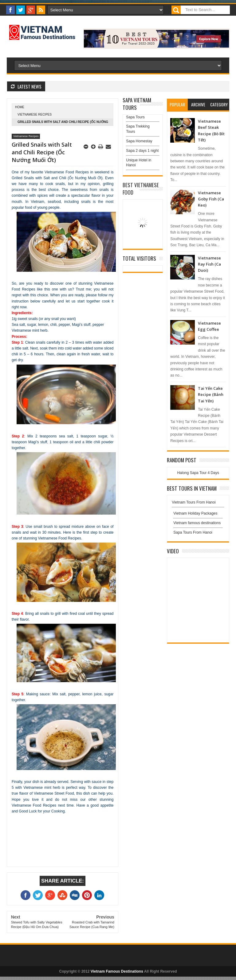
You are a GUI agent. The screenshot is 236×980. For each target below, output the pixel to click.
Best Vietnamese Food (141, 189)
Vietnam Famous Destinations (117, 971)
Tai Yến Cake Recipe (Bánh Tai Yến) (211, 395)
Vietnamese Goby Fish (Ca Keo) (211, 199)
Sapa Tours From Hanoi (193, 532)
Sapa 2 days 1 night (142, 151)
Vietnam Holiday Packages (198, 515)
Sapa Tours (135, 117)
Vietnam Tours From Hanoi (194, 502)
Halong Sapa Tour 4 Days (198, 473)
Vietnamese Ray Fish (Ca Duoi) (209, 264)
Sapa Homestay (139, 141)
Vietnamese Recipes (35, 115)
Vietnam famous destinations (197, 523)
